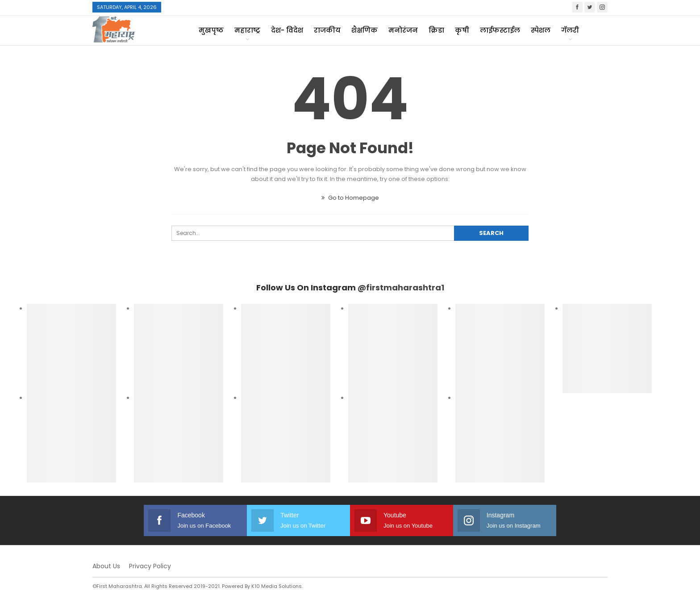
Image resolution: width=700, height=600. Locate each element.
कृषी (462, 30)
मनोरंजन (403, 30)
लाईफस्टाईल (500, 30)
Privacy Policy (150, 566)
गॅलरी (570, 30)
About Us (106, 566)
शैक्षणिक (365, 30)
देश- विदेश (287, 30)
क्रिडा (436, 30)
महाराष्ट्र (247, 30)
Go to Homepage (350, 198)
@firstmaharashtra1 (401, 287)
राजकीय (327, 30)
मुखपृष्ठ (211, 30)
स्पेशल (541, 30)
